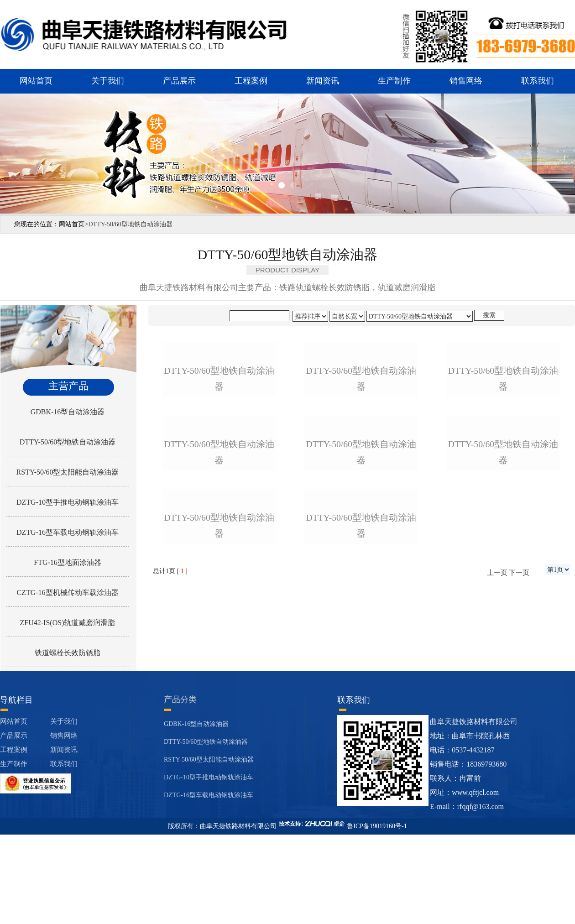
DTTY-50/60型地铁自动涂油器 (68, 442)
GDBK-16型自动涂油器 (68, 412)
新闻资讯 (323, 81)
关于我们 (108, 81)
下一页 (519, 797)
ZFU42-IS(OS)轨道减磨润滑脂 (68, 623)
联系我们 (538, 81)
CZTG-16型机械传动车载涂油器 (67, 593)
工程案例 (251, 81)
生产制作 (394, 81)
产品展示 (179, 81)
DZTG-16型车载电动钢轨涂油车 (68, 532)
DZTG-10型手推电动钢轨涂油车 (68, 502)
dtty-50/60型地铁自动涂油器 (219, 454)
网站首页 (36, 81)
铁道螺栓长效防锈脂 (68, 653)
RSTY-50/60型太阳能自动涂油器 (68, 472)
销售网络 (466, 81)
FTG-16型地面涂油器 (68, 562)
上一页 (497, 797)
